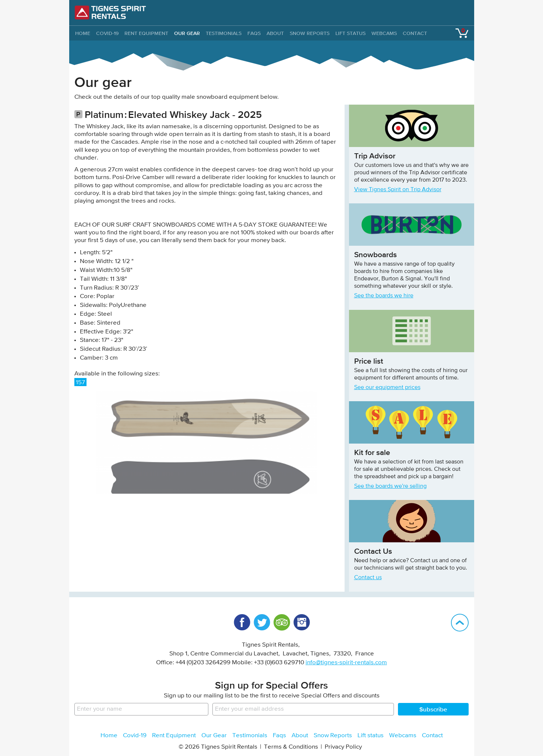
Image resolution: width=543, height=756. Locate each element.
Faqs (254, 33)
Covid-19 (107, 33)
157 (80, 383)
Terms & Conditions (291, 747)
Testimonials (224, 33)
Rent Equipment (146, 33)
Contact (415, 33)
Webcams (384, 33)
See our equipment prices (387, 388)
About (275, 33)
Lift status (350, 33)
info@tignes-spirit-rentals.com (346, 663)
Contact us (368, 578)
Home (109, 736)
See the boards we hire (384, 296)
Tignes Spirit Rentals (110, 13)
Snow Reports (310, 33)
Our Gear (187, 33)
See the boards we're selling (390, 486)
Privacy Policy (343, 747)
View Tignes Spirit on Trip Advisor (398, 190)
